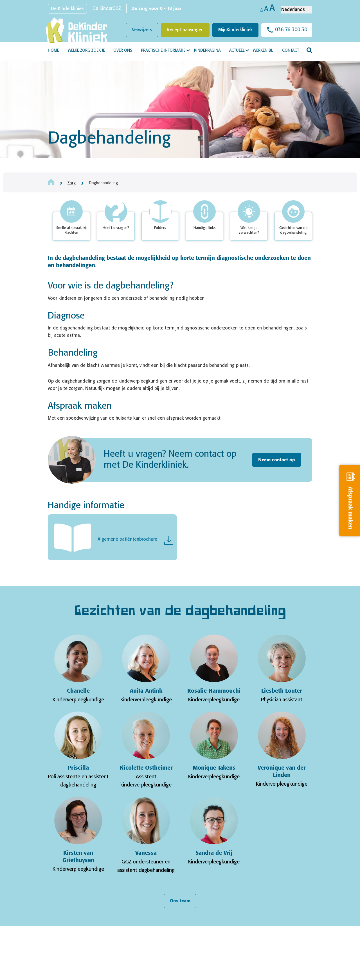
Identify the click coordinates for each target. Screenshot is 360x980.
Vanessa (146, 853)
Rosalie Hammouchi (214, 691)
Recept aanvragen (185, 30)
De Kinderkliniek (67, 9)
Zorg (72, 183)
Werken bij (263, 51)
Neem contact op (277, 460)
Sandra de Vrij (214, 853)
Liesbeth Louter (282, 691)
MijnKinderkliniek (235, 30)
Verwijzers (142, 30)
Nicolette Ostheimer (146, 768)
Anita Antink (146, 691)
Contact (291, 51)
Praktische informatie (163, 51)
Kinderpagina (207, 51)
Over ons (123, 51)
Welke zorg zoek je (86, 51)
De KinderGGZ (107, 9)
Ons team (180, 901)
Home (53, 51)
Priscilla (78, 768)
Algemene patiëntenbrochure (128, 539)
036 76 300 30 (291, 30)
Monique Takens (214, 768)
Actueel (237, 51)
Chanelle (78, 691)
